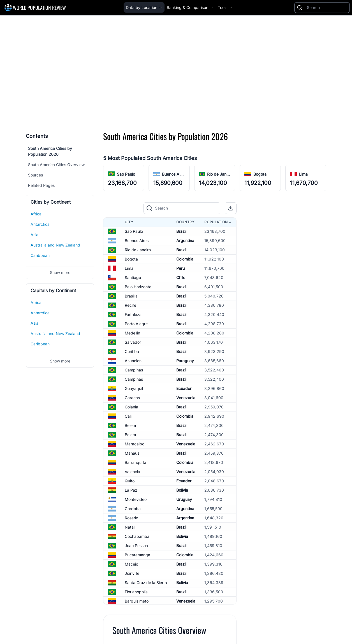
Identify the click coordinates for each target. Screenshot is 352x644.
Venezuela (186, 398)
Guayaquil (134, 388)
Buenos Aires (137, 240)
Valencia (132, 472)
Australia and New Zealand (55, 245)
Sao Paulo (134, 231)
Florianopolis (136, 592)
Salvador (133, 342)
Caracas (132, 398)
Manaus (132, 453)
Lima (129, 268)
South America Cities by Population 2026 (50, 151)
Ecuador (184, 388)
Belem (130, 425)
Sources (35, 175)
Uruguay (184, 499)
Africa (36, 214)
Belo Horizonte (138, 287)
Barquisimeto (137, 601)
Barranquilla (136, 462)
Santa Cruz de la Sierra (146, 583)
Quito (130, 481)
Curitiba (132, 351)
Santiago (133, 277)
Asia (34, 235)
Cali (128, 416)
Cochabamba (137, 536)
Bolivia (182, 490)
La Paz (131, 490)
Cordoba (133, 509)
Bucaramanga (137, 555)
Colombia (185, 259)
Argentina (185, 240)
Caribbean (40, 255)
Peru (180, 268)
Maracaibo (135, 444)
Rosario (131, 518)
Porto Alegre (136, 324)
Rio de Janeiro (138, 250)
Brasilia (131, 296)
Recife (130, 305)
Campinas (134, 370)
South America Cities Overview (56, 165)
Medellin (132, 333)
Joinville (132, 573)
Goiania (131, 407)
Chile (181, 277)
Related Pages (41, 185)
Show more (60, 272)
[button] (231, 208)
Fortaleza (133, 314)
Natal (130, 527)
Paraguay (185, 361)
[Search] (327, 8)
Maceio (131, 564)
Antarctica (40, 224)
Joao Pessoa (136, 546)
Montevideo (136, 499)
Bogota (131, 259)
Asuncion (133, 361)
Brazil (181, 231)
